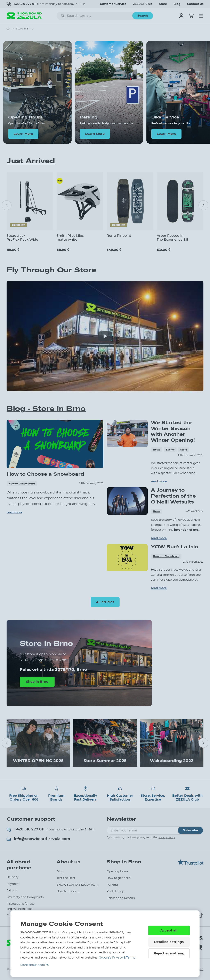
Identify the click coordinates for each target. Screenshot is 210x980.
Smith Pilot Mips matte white (70, 238)
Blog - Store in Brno (46, 409)
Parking (112, 885)
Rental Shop (115, 891)
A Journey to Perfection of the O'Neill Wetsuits (173, 496)
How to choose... (68, 891)
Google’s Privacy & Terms (117, 958)
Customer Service (113, 4)
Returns (12, 891)
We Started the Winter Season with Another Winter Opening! (173, 431)
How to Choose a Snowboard (45, 474)
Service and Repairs (121, 898)
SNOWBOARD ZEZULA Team (78, 885)
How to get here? (119, 878)
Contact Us (195, 4)
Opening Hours (118, 872)
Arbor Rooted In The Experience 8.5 (172, 238)
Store (163, 4)
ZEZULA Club (143, 4)
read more (14, 513)
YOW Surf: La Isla (175, 547)
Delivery (13, 877)
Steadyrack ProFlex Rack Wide (22, 238)
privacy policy (166, 837)
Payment (13, 884)
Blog (177, 4)
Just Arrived (31, 161)
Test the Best (66, 878)
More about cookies (34, 965)
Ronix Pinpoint (119, 236)
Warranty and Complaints (25, 897)
